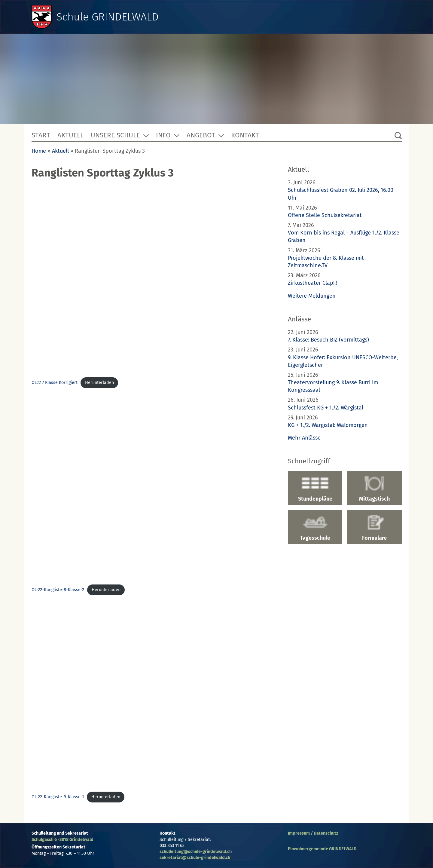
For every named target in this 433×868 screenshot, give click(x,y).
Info (163, 135)
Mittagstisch (374, 489)
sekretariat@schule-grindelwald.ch (195, 858)
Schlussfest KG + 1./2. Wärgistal (326, 408)
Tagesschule (315, 528)
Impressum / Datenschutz (313, 833)
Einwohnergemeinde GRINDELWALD (322, 849)
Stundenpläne (315, 489)
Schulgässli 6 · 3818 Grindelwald (63, 840)
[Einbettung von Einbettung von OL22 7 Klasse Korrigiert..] (152, 281)
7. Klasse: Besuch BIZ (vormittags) (328, 340)
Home (39, 151)
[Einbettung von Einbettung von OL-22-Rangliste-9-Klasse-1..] (152, 695)
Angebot (201, 135)
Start (41, 135)
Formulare (374, 528)
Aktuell (70, 135)
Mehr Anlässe (304, 438)
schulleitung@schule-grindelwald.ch (196, 852)
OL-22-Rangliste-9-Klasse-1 (58, 797)
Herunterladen (99, 383)
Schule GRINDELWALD (108, 17)
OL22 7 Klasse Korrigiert (55, 383)
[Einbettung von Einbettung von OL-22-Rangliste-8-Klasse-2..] (152, 488)
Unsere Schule (115, 135)
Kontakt (245, 135)
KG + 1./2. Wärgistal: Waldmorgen (328, 425)
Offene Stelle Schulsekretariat (325, 215)
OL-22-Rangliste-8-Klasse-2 (58, 590)
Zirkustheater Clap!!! (312, 283)
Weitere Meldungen (312, 296)
